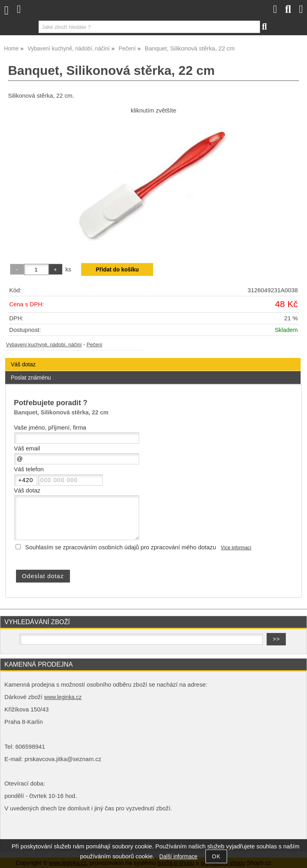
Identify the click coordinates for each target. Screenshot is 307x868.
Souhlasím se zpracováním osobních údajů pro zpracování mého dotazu (121, 547)
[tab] (153, 358)
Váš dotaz (23, 364)
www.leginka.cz (63, 697)
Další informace (178, 857)
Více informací (236, 548)
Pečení (95, 345)
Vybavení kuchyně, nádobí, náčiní (44, 345)
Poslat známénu (31, 378)
